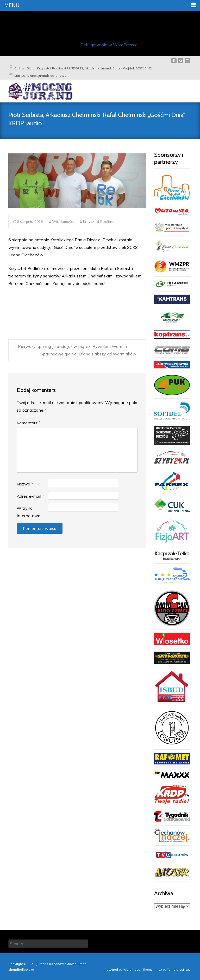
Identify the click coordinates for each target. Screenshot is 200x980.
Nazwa (25, 484)
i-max (158, 969)
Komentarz (29, 423)
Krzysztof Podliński (99, 221)
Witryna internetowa (29, 512)
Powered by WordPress (123, 969)
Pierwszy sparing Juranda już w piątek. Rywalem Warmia (70, 346)
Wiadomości (63, 221)
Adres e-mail (30, 496)
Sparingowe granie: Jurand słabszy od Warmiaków (91, 354)
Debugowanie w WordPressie (109, 44)
